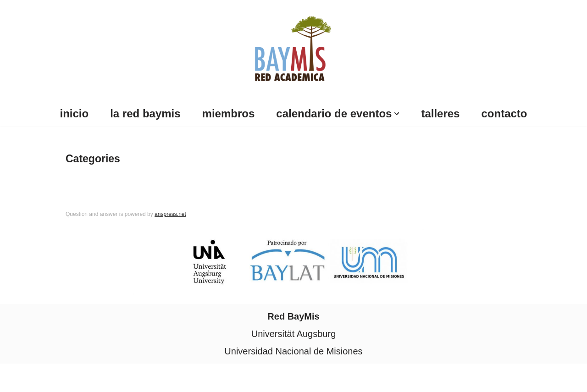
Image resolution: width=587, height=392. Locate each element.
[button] (397, 114)
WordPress (109, 378)
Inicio (75, 113)
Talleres (440, 113)
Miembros (229, 113)
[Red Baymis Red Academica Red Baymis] (294, 47)
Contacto (504, 113)
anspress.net (170, 214)
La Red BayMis (145, 113)
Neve (18, 378)
